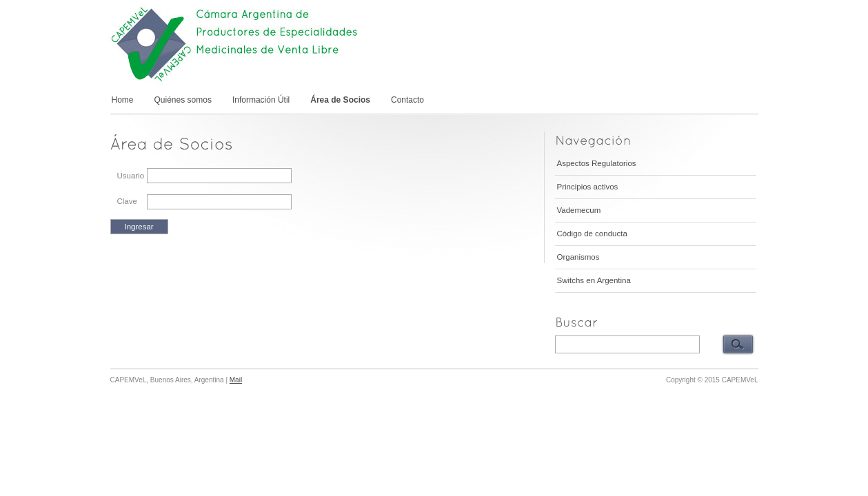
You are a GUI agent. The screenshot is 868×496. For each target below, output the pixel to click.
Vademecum (579, 210)
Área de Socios (340, 100)
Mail (236, 380)
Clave (127, 201)
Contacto (407, 100)
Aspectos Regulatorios (597, 163)
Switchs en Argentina (594, 280)
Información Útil (261, 100)
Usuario (131, 176)
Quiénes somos (183, 100)
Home (123, 100)
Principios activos (588, 187)
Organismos (578, 257)
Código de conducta (592, 234)
